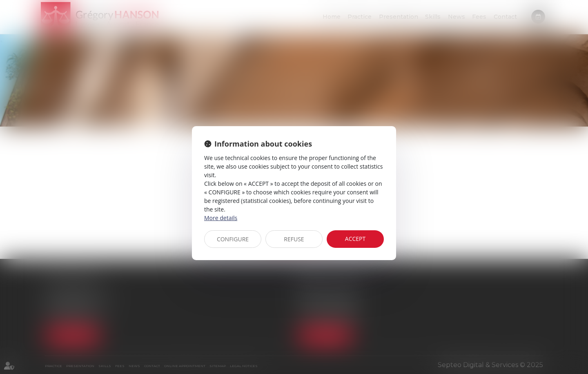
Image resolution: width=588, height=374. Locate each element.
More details (221, 218)
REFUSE (294, 239)
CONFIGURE (233, 239)
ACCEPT (355, 239)
